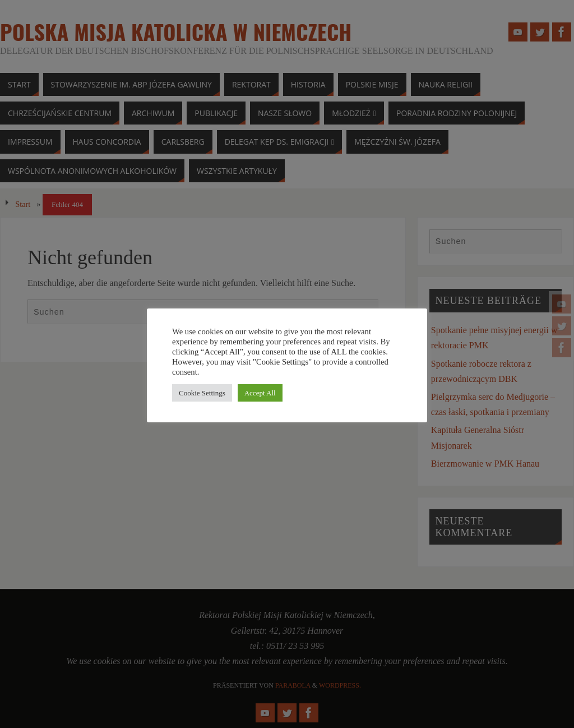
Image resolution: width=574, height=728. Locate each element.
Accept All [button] (260, 393)
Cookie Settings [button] (202, 393)
